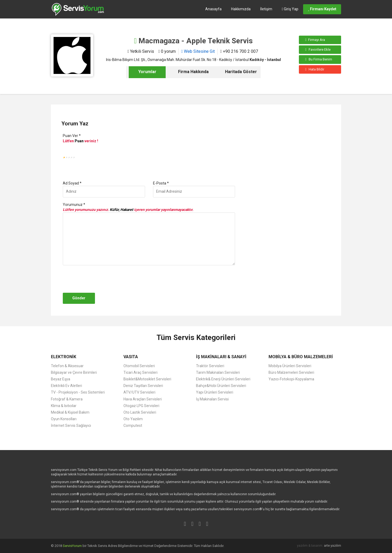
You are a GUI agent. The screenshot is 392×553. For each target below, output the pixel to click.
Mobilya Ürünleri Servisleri (290, 366)
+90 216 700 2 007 (239, 51)
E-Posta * (161, 183)
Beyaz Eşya (61, 379)
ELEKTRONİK (64, 357)
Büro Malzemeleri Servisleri (291, 372)
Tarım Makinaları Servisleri (218, 372)
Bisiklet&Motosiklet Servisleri (147, 379)
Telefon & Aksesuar (67, 366)
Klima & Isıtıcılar (64, 406)
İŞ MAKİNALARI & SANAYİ (221, 357)
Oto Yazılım (133, 419)
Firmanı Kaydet (322, 9)
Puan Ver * (72, 136)
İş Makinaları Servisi (212, 399)
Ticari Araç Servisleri (140, 372)
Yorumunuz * (74, 205)
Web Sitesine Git (198, 51)
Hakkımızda (241, 9)
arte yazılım (333, 545)
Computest (133, 426)
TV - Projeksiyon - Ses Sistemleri (78, 392)
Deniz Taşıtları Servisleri (143, 386)
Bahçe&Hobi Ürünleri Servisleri (221, 386)
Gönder (79, 298)
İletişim (266, 9)
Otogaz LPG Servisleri (141, 406)
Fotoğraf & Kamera (67, 399)
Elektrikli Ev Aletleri (66, 386)
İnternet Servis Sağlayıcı (71, 426)
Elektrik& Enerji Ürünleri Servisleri (223, 379)
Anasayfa (213, 9)
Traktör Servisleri (210, 366)
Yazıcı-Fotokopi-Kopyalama (291, 379)
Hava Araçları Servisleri (143, 399)
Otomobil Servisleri (139, 366)
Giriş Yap (290, 9)
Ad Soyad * (72, 183)
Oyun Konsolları (64, 419)
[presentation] (102, 279)
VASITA (131, 357)
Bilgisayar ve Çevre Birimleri (74, 372)
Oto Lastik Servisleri (140, 412)
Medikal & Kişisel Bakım (70, 412)
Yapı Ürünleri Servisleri (215, 392)
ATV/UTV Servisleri (139, 392)
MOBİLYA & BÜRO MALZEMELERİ (301, 357)
